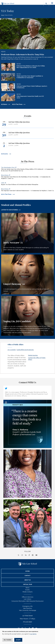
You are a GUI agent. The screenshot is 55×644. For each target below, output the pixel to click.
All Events (5, 154)
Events (27, 590)
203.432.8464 (12, 350)
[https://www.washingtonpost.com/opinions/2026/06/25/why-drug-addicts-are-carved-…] (27, 169)
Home (3, 15)
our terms (33, 634)
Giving (28, 571)
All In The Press (17, 104)
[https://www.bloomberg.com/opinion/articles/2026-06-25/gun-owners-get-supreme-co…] (27, 177)
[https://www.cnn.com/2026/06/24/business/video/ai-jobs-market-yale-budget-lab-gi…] (27, 184)
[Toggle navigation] (52, 3)
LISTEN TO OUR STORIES (9, 210)
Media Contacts (28, 592)
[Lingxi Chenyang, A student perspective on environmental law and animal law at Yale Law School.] (27, 274)
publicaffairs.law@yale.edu (25, 350)
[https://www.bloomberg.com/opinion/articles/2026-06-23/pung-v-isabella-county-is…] (27, 190)
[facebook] (29, 555)
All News (4, 104)
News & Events (9, 15)
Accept (18, 640)
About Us (27, 580)
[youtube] (36, 555)
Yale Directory (27, 608)
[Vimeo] (33, 555)
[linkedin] (26, 555)
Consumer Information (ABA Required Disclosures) (27, 601)
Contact (27, 576)
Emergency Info (28, 606)
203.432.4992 (27, 622)
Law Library (28, 599)
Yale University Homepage (28, 610)
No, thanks (8, 640)
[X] (18, 555)
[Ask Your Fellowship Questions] (27, 124)
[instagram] (22, 555)
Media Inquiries (33, 355)
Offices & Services (28, 597)
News (28, 588)
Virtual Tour (28, 584)
